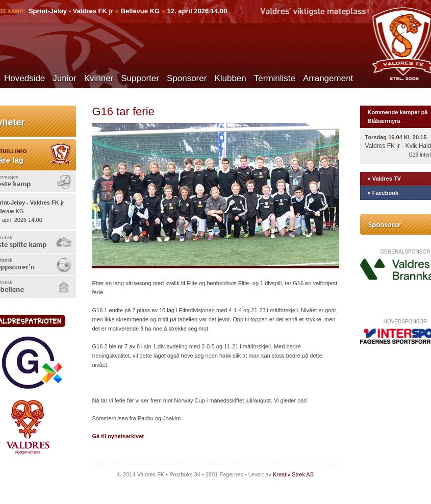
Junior (64, 78)
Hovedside (24, 78)
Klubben (230, 78)
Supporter (140, 78)
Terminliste (275, 78)
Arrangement (328, 78)
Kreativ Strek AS (293, 474)
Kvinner (99, 78)
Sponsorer (187, 78)
